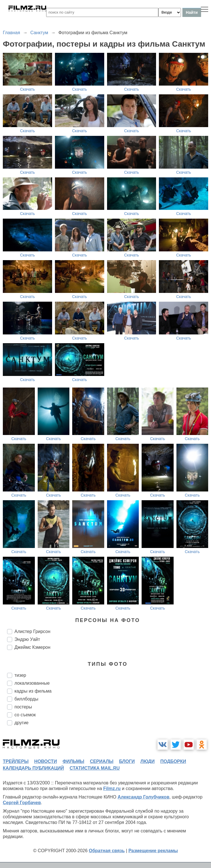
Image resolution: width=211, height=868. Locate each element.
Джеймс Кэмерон (32, 647)
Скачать (28, 89)
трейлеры (16, 761)
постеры (23, 707)
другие (22, 723)
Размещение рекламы (153, 851)
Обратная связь (107, 851)
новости (46, 761)
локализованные (32, 683)
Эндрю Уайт (27, 639)
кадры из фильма (33, 691)
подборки (173, 761)
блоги (127, 761)
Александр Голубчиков (143, 797)
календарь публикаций (33, 768)
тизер (20, 675)
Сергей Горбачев (22, 803)
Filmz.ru (112, 788)
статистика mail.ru (95, 768)
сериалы (102, 761)
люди (148, 761)
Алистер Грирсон (32, 631)
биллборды (26, 699)
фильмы (73, 761)
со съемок (25, 715)
